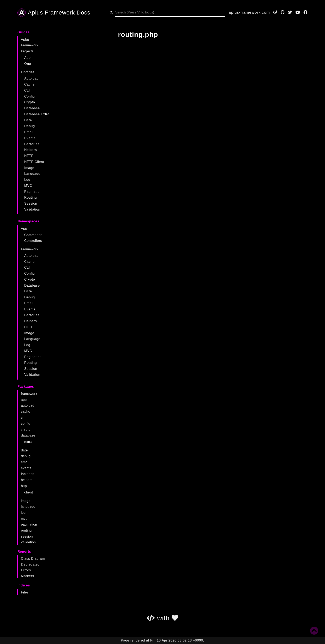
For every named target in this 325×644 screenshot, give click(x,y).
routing (26, 530)
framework (29, 394)
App (27, 58)
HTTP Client (34, 162)
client (29, 492)
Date (28, 120)
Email (29, 132)
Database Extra (37, 114)
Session (31, 203)
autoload (28, 406)
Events (30, 138)
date (24, 450)
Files (25, 592)
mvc (24, 519)
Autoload (32, 78)
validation (28, 542)
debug (26, 456)
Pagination (33, 192)
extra (28, 442)
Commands (33, 235)
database (28, 435)
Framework (30, 45)
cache (26, 412)
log (23, 513)
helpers (27, 480)
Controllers (33, 241)
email (25, 462)
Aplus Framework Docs (54, 13)
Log (27, 180)
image (26, 501)
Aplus (25, 39)
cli (23, 418)
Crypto (30, 102)
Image (29, 168)
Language (32, 174)
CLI (27, 90)
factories (28, 474)
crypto (26, 429)
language (28, 507)
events (26, 468)
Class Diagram (33, 559)
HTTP (29, 156)
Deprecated (30, 564)
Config (30, 96)
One (28, 64)
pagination (29, 524)
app (24, 400)
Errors (26, 570)
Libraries (28, 72)
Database (32, 108)
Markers (27, 576)
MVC (28, 186)
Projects (27, 51)
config (26, 424)
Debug (30, 126)
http (24, 486)
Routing (31, 197)
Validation (32, 209)
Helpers (31, 150)
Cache (29, 84)
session (27, 536)
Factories (32, 144)
